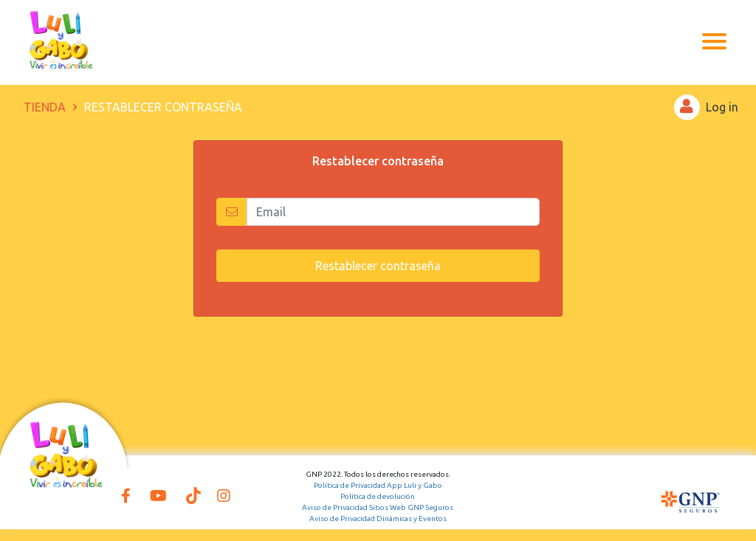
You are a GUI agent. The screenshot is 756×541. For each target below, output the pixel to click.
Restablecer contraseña (378, 266)
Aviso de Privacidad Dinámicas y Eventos (378, 518)
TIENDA (45, 107)
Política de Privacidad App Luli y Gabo (378, 485)
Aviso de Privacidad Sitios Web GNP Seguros (378, 507)
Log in (706, 107)
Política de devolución (378, 496)
